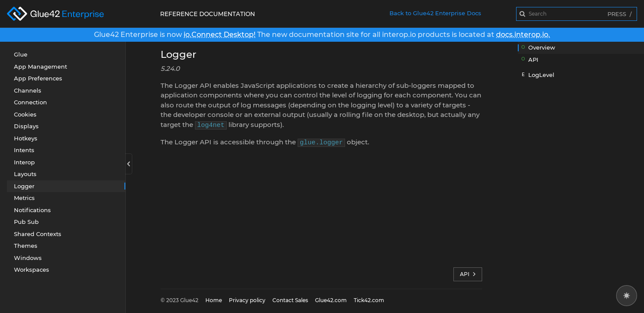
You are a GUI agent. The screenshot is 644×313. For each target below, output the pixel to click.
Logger (24, 186)
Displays (26, 126)
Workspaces (32, 270)
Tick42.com (369, 300)
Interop (24, 162)
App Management (40, 67)
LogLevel (541, 75)
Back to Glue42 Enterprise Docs (435, 13)
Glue (21, 54)
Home (214, 300)
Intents (24, 150)
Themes (26, 246)
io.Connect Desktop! (220, 35)
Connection (30, 102)
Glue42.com (331, 300)
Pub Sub (26, 222)
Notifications (32, 210)
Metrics (24, 198)
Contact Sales (290, 300)
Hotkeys (26, 138)
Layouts (25, 174)
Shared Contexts (38, 234)
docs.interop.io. (523, 35)
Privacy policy (247, 300)
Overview (542, 47)
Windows (28, 258)
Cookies (25, 114)
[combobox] (577, 14)
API (468, 274)
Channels (28, 90)
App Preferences (38, 78)
